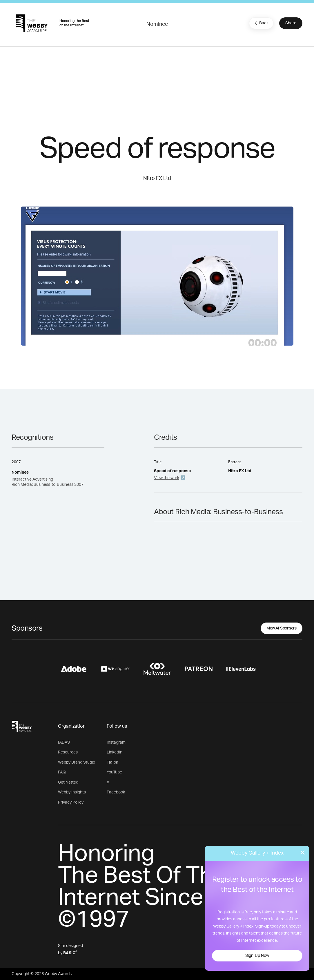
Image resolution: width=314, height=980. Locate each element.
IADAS (64, 742)
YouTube (114, 772)
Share (291, 23)
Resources (68, 752)
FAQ (62, 772)
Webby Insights (72, 792)
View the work (167, 478)
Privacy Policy (71, 802)
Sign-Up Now (257, 956)
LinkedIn (115, 752)
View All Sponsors (282, 628)
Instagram (116, 742)
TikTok (112, 762)
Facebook (116, 792)
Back (261, 23)
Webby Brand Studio (77, 762)
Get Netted (68, 782)
